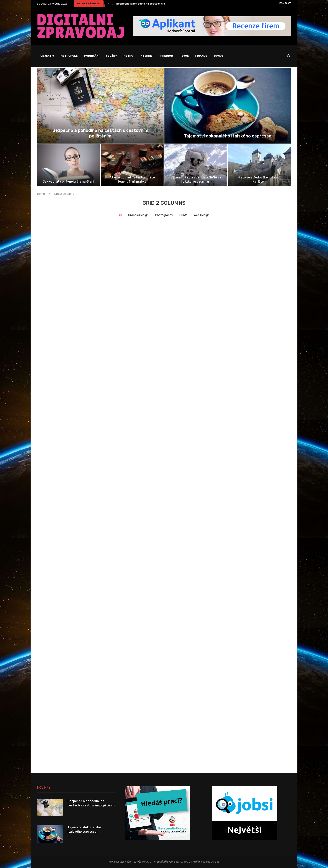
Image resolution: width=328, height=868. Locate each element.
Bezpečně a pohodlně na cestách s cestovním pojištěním (154, 4)
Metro (128, 56)
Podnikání (92, 56)
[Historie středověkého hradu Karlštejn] (260, 165)
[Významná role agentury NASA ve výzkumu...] (196, 165)
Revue (184, 56)
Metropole (69, 56)
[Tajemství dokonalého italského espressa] (228, 106)
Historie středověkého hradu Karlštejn (260, 179)
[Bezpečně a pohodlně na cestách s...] (100, 106)
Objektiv (47, 56)
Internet (147, 56)
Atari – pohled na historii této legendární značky (132, 179)
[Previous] (109, 3)
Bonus (219, 56)
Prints (183, 215)
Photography (164, 215)
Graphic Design (138, 215)
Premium (167, 56)
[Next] (113, 3)
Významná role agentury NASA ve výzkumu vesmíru (196, 179)
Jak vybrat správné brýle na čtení (68, 182)
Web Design (202, 215)
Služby (111, 56)
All (120, 215)
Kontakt (285, 3)
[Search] (289, 56)
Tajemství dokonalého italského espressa (228, 136)
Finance (201, 56)
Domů (41, 194)
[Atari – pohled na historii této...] (132, 165)
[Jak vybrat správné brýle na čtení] (69, 165)
